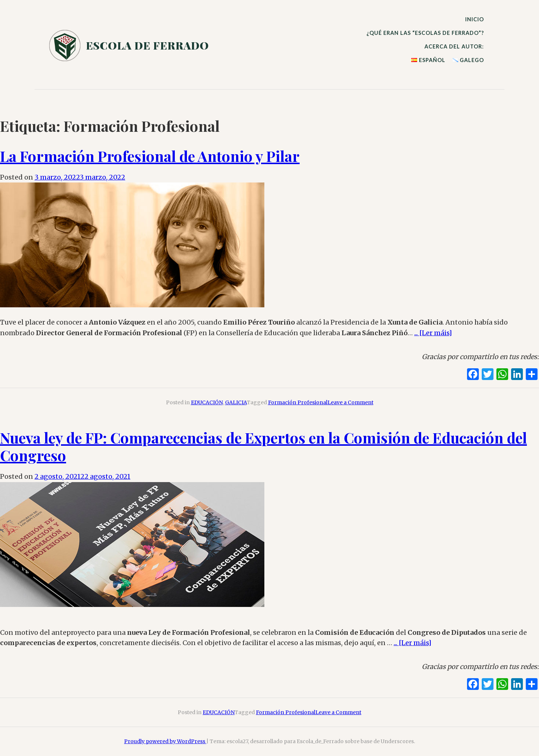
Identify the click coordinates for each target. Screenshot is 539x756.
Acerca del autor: (454, 46)
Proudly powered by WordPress (165, 741)
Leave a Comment (350, 402)
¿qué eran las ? (425, 33)
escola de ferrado (147, 45)
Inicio (475, 19)
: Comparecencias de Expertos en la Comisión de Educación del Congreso (263, 446)
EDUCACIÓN (207, 402)
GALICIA (236, 402)
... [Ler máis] (433, 333)
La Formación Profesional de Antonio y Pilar (150, 156)
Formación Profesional (298, 402)
